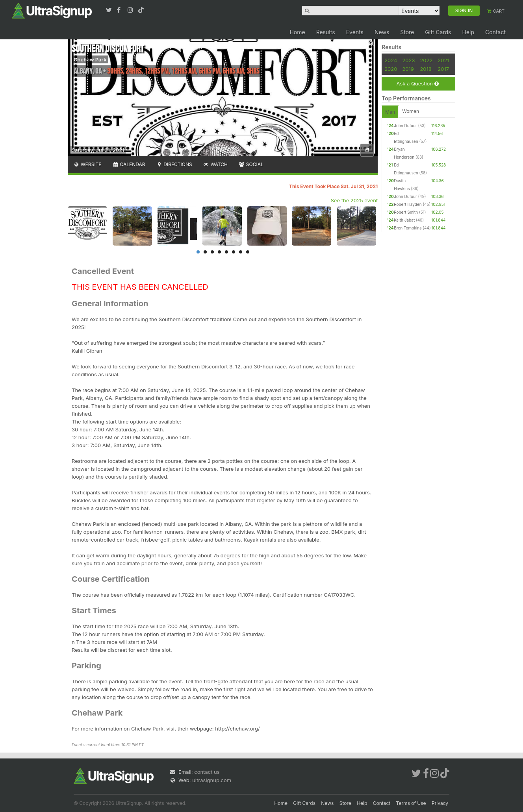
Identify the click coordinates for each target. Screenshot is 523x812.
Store (407, 32)
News (382, 32)
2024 (391, 60)
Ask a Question (417, 84)
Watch (215, 164)
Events (355, 32)
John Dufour (405, 126)
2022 (426, 60)
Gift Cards (438, 32)
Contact (495, 32)
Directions (174, 164)
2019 (408, 69)
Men (390, 112)
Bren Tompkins (408, 228)
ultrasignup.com (212, 780)
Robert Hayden (408, 204)
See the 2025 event (354, 200)
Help (468, 32)
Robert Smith (406, 212)
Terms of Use (411, 803)
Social (251, 164)
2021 (443, 60)
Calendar (129, 164)
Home (297, 32)
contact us (207, 772)
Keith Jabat (404, 220)
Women (411, 111)
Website (87, 164)
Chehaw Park (90, 59)
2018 (426, 69)
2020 (391, 69)
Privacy (440, 803)
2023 (408, 60)
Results (326, 32)
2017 (443, 69)
